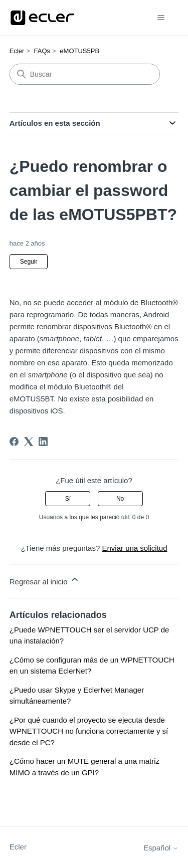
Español (161, 848)
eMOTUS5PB (79, 51)
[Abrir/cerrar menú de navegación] (161, 18)
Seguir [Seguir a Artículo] (29, 262)
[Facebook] (14, 442)
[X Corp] (29, 442)
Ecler (17, 51)
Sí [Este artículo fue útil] (68, 499)
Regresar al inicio (45, 580)
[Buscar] (85, 74)
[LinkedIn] (43, 442)
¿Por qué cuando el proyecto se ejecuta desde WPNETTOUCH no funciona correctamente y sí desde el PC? (89, 731)
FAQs (42, 51)
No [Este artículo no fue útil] (120, 499)
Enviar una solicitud (134, 548)
